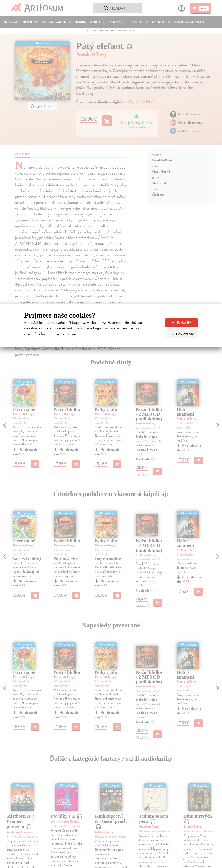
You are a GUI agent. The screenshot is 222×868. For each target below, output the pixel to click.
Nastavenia (183, 334)
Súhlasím (182, 323)
